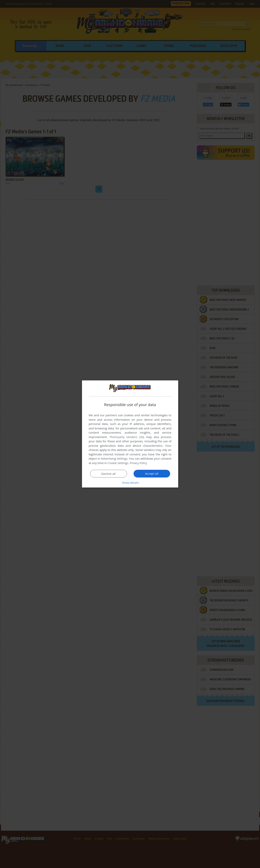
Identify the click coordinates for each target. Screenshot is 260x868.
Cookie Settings (118, 463)
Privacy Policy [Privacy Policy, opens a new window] (139, 463)
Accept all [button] (152, 473)
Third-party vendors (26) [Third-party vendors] (127, 437)
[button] (130, 483)
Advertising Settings (114, 458)
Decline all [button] (109, 474)
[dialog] (130, 434)
